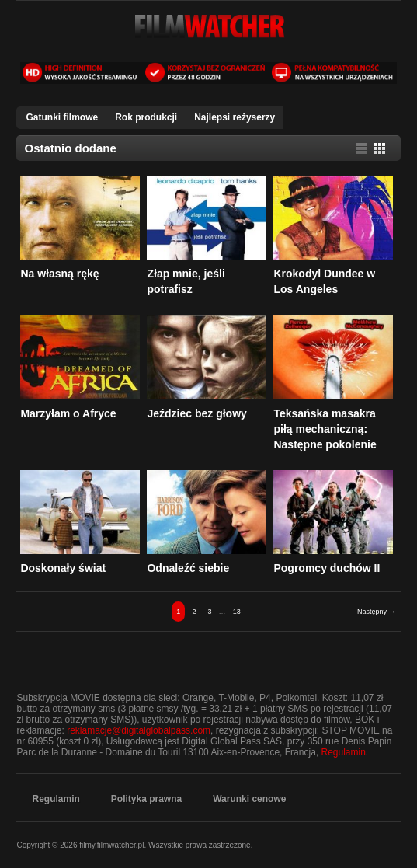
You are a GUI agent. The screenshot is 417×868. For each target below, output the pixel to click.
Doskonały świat (63, 568)
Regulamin (343, 752)
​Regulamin (56, 799)
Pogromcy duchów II (327, 568)
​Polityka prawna (146, 799)
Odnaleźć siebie (188, 568)
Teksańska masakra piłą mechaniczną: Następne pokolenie (325, 429)
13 (237, 612)
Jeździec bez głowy (196, 413)
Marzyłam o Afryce (68, 413)
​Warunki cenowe (249, 799)
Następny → (377, 612)
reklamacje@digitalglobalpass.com (139, 730)
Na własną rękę (59, 274)
